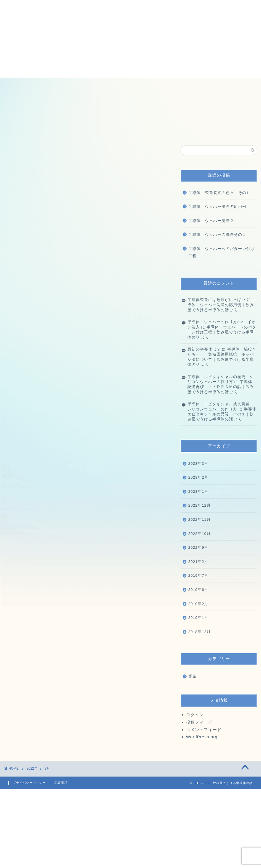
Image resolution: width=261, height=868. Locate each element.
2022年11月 (199, 519)
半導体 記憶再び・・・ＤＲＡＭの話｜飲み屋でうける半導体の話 (222, 387)
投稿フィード (199, 722)
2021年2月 (198, 562)
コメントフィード (204, 730)
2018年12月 (199, 632)
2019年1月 (198, 618)
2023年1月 (198, 492)
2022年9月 (198, 547)
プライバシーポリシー (29, 783)
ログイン (195, 715)
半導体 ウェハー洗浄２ (211, 221)
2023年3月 (198, 464)
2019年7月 (198, 575)
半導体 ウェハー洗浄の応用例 (217, 207)
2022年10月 (199, 534)
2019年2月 (198, 604)
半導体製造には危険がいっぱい (216, 300)
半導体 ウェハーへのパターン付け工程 (221, 252)
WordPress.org (202, 737)
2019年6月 (198, 590)
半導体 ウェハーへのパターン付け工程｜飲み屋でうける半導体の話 (222, 332)
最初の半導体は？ (204, 349)
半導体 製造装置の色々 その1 (219, 193)
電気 (192, 676)
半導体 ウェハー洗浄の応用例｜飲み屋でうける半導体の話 (222, 305)
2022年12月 (199, 505)
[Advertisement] (130, 39)
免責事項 (61, 783)
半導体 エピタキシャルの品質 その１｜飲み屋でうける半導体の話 (224, 414)
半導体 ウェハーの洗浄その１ (217, 235)
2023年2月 (198, 477)
